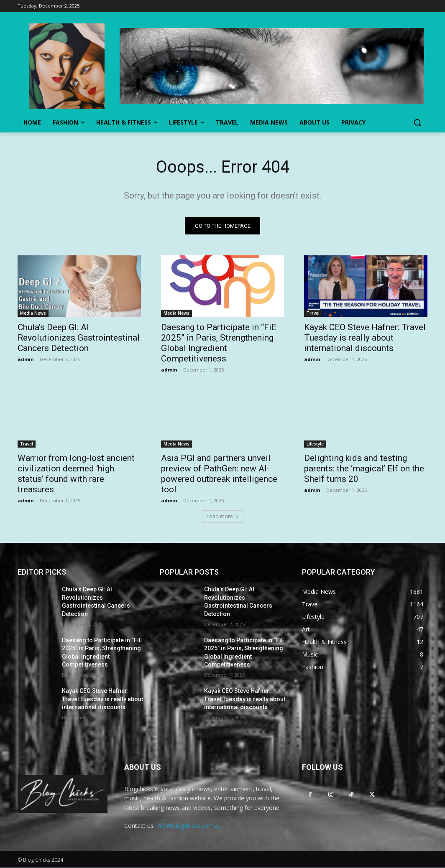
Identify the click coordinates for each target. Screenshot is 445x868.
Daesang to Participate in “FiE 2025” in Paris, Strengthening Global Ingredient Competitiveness (219, 343)
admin (26, 359)
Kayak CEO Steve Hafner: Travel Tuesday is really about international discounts (365, 338)
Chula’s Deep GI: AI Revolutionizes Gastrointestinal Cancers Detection (79, 338)
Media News (33, 313)
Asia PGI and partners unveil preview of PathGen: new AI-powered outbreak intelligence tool (219, 474)
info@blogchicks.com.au (189, 826)
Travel (313, 313)
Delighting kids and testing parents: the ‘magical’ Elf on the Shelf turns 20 (364, 469)
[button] (417, 122)
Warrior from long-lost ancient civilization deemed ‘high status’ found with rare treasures (76, 474)
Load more (223, 517)
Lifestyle (315, 444)
